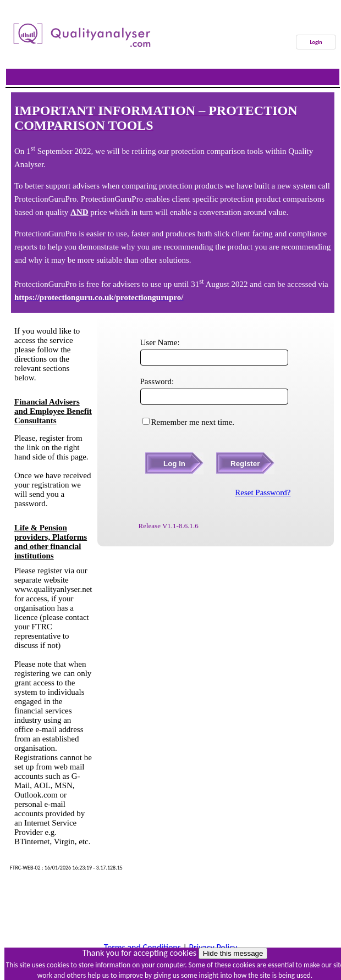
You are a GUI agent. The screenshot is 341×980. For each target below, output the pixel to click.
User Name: (160, 342)
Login (316, 42)
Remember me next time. (193, 422)
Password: (157, 381)
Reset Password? (263, 492)
